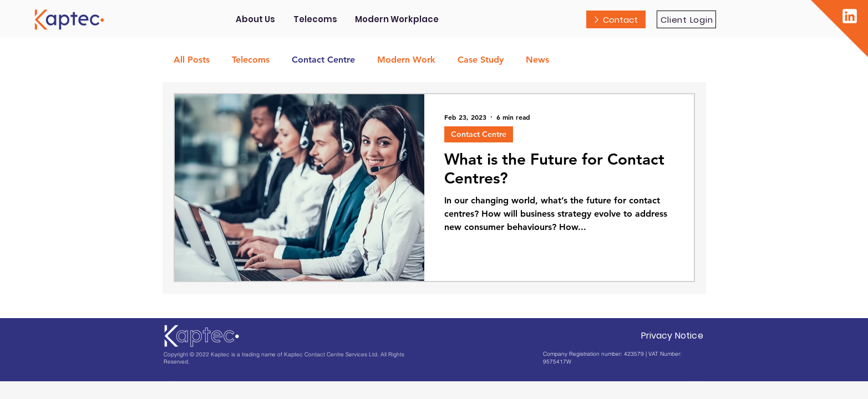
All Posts (192, 60)
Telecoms (251, 60)
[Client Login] (686, 19)
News (537, 60)
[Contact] (616, 19)
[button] (315, 19)
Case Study (481, 60)
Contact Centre (323, 60)
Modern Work (406, 60)
